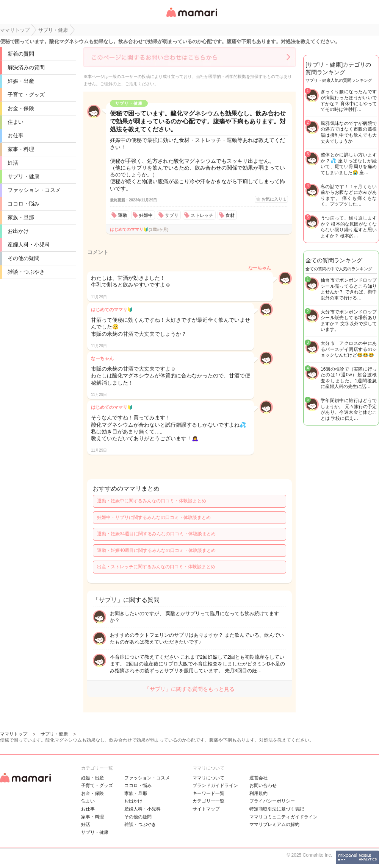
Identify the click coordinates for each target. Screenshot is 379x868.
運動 (122, 215)
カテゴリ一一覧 (208, 801)
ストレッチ (202, 215)
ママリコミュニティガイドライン (283, 817)
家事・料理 (21, 149)
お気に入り (274, 199)
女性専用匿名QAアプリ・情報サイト (191, 18)
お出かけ (18, 231)
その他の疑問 (23, 258)
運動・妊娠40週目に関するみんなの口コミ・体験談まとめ (156, 550)
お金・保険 (21, 108)
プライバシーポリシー (272, 801)
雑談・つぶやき (26, 272)
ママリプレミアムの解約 (274, 824)
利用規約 (258, 793)
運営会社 (258, 778)
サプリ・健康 (23, 176)
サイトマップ (206, 809)
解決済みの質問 (26, 67)
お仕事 (16, 136)
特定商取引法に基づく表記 (277, 809)
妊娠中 (146, 215)
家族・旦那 (21, 217)
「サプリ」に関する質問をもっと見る (189, 689)
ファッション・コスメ (34, 190)
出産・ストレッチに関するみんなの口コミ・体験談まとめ (156, 567)
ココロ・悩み (23, 204)
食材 (230, 215)
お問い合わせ (263, 785)
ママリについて (208, 778)
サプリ (172, 215)
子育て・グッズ (26, 95)
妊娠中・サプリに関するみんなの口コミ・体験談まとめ (154, 517)
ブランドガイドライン (215, 785)
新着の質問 (21, 54)
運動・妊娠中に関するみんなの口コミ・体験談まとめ (152, 501)
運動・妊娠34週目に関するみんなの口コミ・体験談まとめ (156, 534)
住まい (16, 122)
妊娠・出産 (21, 81)
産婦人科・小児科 (29, 245)
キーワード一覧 (208, 793)
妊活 (13, 163)
